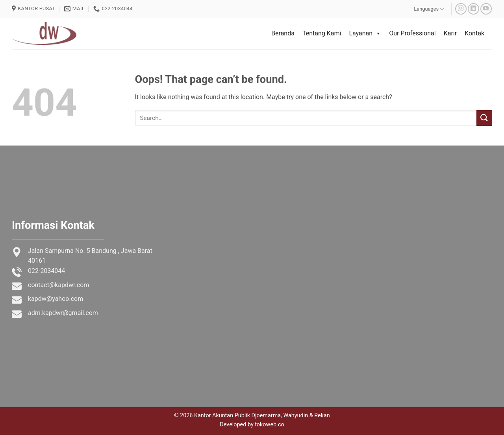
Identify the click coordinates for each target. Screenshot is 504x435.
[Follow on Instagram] (461, 9)
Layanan (365, 33)
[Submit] (484, 118)
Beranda (283, 33)
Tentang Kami (322, 33)
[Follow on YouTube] (486, 9)
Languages (429, 9)
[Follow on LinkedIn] (473, 9)
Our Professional (412, 33)
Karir (450, 33)
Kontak (474, 33)
